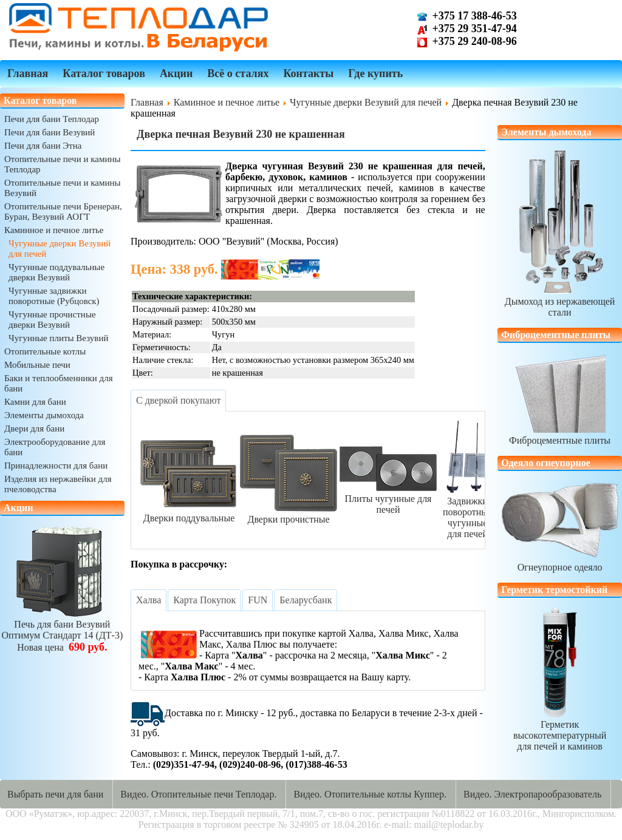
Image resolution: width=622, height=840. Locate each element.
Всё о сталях (238, 73)
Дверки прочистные (289, 514)
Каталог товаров (104, 73)
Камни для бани (35, 402)
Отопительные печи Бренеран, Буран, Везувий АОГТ (63, 212)
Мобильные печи (37, 365)
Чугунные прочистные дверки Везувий (52, 320)
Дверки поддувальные (189, 513)
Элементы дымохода (44, 415)
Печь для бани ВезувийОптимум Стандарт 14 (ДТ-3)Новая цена (63, 630)
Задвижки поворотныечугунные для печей (467, 512)
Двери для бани (34, 428)
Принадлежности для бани (56, 466)
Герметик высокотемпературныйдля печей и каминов (560, 730)
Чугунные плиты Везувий (58, 338)
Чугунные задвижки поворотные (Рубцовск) (54, 296)
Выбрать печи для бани (55, 794)
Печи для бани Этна (43, 146)
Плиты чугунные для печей (388, 499)
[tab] (178, 401)
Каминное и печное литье (54, 230)
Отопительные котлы (45, 351)
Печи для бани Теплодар (52, 119)
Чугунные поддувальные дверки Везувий (56, 272)
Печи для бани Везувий (50, 132)
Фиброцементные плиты (560, 435)
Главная (28, 73)
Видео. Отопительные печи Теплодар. (198, 794)
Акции (176, 73)
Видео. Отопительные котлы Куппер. (370, 794)
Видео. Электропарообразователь (532, 794)
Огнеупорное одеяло (560, 562)
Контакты (308, 73)
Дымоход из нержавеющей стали (560, 301)
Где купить (375, 73)
